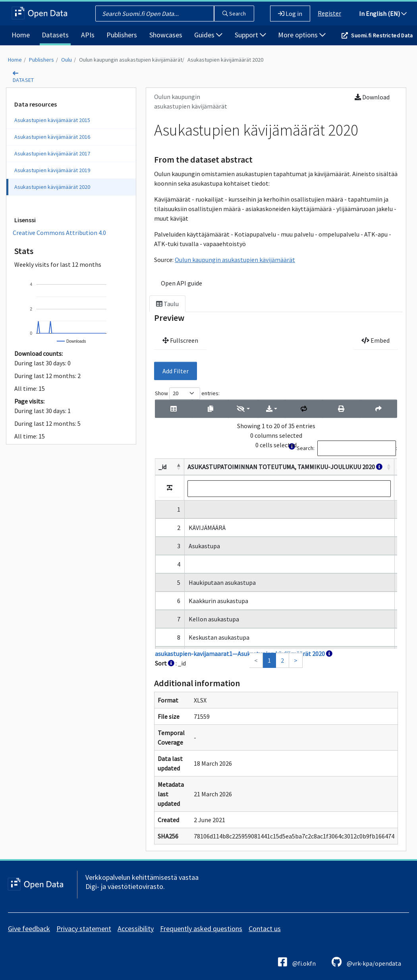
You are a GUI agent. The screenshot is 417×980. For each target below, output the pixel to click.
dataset (23, 80)
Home (21, 35)
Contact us (265, 929)
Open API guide (181, 283)
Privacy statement (84, 929)
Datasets (55, 35)
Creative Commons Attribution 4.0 (59, 233)
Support (250, 35)
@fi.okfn (297, 962)
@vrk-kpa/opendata (366, 962)
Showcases (166, 35)
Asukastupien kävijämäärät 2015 (52, 120)
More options (302, 35)
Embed (375, 340)
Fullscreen (180, 340)
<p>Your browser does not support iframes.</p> (276, 528)
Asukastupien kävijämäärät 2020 (225, 60)
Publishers (122, 35)
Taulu (167, 304)
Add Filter (176, 371)
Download (372, 97)
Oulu (67, 60)
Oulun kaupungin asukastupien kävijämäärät (131, 60)
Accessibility (136, 929)
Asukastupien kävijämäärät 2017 (52, 153)
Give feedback (29, 929)
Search (234, 14)
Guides (208, 35)
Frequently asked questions (201, 929)
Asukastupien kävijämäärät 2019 (52, 170)
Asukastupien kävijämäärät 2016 (52, 137)
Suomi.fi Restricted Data (382, 35)
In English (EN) (383, 14)
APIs (88, 35)
